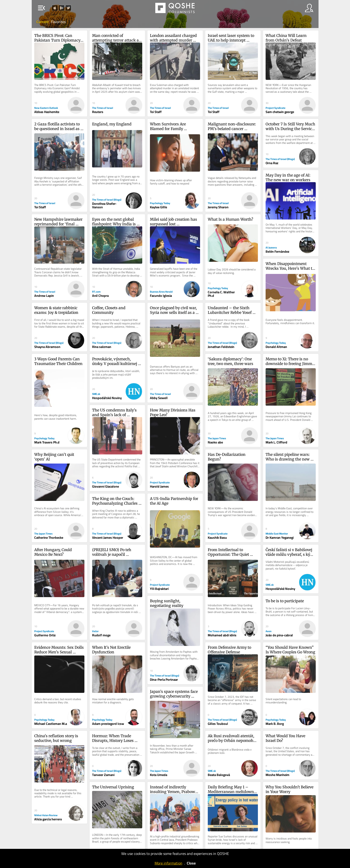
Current (43, 22)
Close (191, 863)
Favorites (58, 22)
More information (168, 863)
